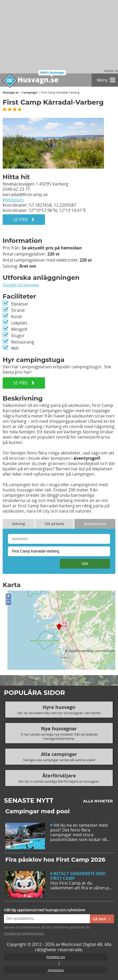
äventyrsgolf (87, 458)
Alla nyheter (98, 801)
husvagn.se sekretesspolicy (24, 933)
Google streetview (21, 285)
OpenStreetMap (81, 651)
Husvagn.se (11, 92)
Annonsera (56, 970)
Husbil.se (111, 71)
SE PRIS (24, 383)
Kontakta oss (56, 957)
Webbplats (13, 200)
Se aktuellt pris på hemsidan (52, 248)
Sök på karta (55, 524)
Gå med (102, 919)
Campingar (30, 92)
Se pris (24, 220)
